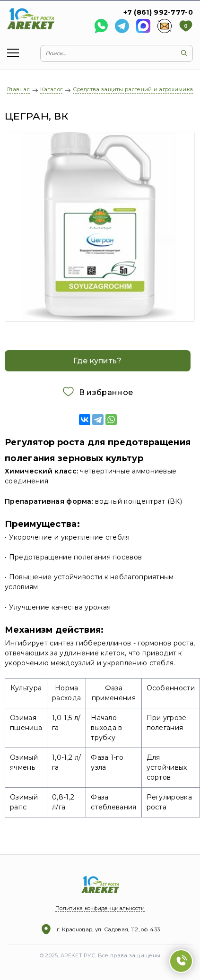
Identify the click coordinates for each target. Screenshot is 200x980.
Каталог (51, 89)
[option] (100, 227)
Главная (18, 89)
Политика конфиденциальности (100, 908)
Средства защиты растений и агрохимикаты (136, 89)
